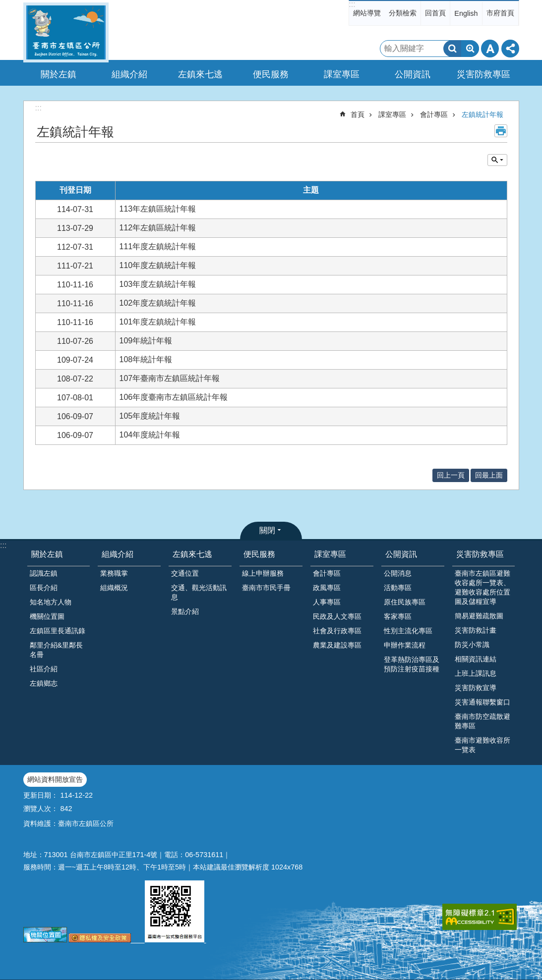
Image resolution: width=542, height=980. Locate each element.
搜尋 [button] (452, 49)
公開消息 (398, 573)
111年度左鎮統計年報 (158, 246)
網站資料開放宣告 (55, 779)
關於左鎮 (47, 554)
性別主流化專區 (408, 631)
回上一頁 (451, 475)
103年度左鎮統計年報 (158, 284)
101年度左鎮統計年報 (158, 322)
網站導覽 (367, 13)
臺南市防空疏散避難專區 (482, 721)
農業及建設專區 (337, 645)
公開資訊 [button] (413, 74)
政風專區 (327, 588)
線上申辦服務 (263, 573)
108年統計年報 (146, 359)
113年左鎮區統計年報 (158, 209)
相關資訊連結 (476, 659)
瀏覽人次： (41, 809)
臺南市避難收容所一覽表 (482, 745)
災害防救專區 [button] (483, 74)
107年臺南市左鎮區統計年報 (170, 378)
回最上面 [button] (489, 475)
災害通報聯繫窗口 (482, 702)
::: (352, 4)
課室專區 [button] (342, 74)
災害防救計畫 (476, 630)
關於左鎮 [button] (59, 74)
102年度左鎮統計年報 (158, 303)
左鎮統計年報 (482, 114)
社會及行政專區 (337, 631)
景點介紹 (185, 611)
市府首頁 (500, 13)
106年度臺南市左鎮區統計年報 (174, 397)
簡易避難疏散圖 (479, 616)
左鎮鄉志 (44, 683)
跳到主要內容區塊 (5, 5)
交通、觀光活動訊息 (199, 592)
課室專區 (392, 114)
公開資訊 (401, 554)
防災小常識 (472, 645)
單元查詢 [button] (497, 160)
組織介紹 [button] (129, 74)
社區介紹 (44, 669)
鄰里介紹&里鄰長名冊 (57, 650)
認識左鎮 (44, 573)
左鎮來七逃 (192, 554)
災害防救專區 (480, 554)
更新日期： (41, 795)
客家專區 (398, 616)
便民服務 (259, 554)
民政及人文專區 (337, 616)
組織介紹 (118, 554)
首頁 (358, 114)
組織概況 (114, 588)
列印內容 (501, 131)
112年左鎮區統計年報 (158, 228)
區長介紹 (44, 588)
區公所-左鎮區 (66, 32)
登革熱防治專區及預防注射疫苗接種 (412, 664)
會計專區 (434, 114)
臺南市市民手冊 (266, 588)
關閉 (267, 530)
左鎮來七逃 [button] (200, 74)
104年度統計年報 (150, 435)
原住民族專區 (405, 602)
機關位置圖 (47, 616)
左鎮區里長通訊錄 (58, 631)
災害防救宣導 (476, 688)
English (466, 13)
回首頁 (435, 13)
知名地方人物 (51, 602)
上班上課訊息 (476, 673)
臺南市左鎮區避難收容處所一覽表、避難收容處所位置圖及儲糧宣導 (482, 587)
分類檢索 (403, 13)
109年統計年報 (146, 341)
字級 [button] (490, 49)
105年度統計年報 (150, 416)
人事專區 (327, 602)
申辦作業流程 (405, 645)
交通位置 (185, 573)
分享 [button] (510, 49)
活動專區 (398, 588)
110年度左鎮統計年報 (158, 265)
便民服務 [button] (271, 74)
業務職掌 (114, 573)
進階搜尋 (470, 49)
